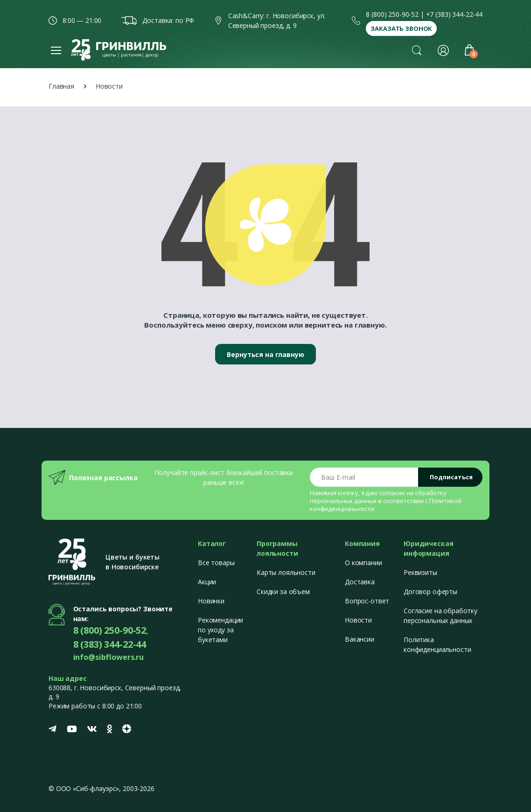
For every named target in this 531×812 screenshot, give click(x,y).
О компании (363, 563)
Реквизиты (420, 572)
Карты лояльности (286, 572)
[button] (417, 50)
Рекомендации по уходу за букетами (220, 630)
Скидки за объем (283, 591)
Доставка (360, 582)
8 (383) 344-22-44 (110, 644)
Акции (207, 582)
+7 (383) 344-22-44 (454, 14)
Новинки (211, 601)
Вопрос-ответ (367, 601)
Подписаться (451, 477)
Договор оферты (430, 591)
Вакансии (360, 639)
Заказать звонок (401, 28)
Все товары (216, 563)
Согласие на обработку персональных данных (440, 616)
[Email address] (364, 477)
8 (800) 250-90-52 (392, 14)
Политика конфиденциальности (437, 644)
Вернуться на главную (265, 354)
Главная (61, 86)
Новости (358, 620)
